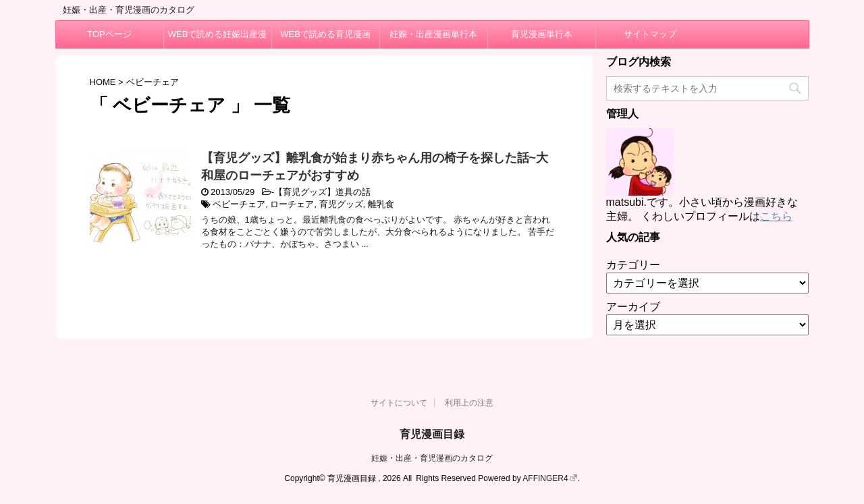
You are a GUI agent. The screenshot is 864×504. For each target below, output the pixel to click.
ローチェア (292, 204)
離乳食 (381, 204)
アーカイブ (633, 307)
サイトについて (399, 403)
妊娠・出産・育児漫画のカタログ (432, 458)
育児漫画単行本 (542, 34)
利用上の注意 (469, 403)
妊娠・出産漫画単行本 (433, 34)
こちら (776, 216)
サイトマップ (650, 34)
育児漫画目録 (432, 434)
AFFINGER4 (550, 478)
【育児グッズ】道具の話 (322, 192)
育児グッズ (341, 204)
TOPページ (109, 34)
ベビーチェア (239, 204)
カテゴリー (633, 265)
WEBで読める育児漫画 (325, 34)
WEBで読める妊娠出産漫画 (218, 38)
